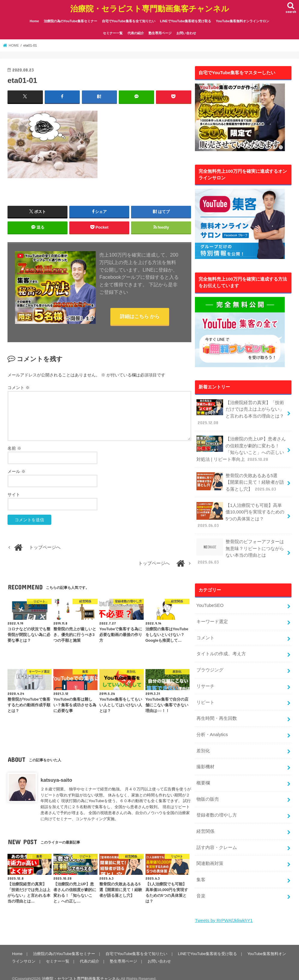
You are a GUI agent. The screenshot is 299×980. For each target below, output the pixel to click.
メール (16, 471)
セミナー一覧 (113, 32)
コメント (19, 387)
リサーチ (205, 681)
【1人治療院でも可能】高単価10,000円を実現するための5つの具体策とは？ (240, 513)
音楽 (201, 888)
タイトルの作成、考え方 (221, 650)
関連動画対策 (210, 856)
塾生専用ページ (160, 32)
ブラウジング (210, 665)
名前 (14, 448)
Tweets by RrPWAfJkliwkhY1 (223, 912)
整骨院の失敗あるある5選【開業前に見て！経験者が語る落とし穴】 (240, 480)
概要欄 (203, 777)
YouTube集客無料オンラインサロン (243, 20)
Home (34, 20)
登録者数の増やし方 (216, 808)
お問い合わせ (186, 32)
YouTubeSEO (210, 602)
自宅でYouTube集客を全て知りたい (129, 20)
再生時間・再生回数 (216, 713)
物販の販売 (207, 793)
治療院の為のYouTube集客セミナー (70, 20)
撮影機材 (205, 761)
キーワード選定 (212, 618)
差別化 (203, 745)
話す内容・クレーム (216, 840)
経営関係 (205, 824)
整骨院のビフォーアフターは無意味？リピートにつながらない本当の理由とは (240, 549)
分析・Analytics (212, 729)
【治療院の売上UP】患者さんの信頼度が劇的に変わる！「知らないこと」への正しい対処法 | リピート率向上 (241, 447)
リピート (205, 697)
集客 (201, 872)
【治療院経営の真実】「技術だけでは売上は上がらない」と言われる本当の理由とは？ (240, 412)
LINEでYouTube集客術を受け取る (185, 20)
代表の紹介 (136, 32)
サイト (14, 494)
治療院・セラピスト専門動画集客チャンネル (150, 8)
